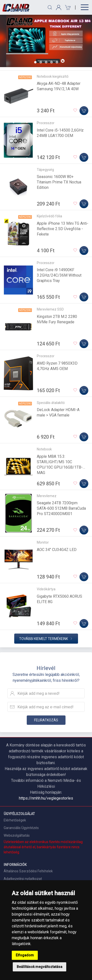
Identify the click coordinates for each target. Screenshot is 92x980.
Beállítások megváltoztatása (39, 967)
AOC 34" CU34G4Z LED (57, 550)
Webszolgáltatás (17, 835)
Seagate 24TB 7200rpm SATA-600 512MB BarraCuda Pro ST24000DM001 (61, 508)
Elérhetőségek (15, 820)
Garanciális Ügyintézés (21, 828)
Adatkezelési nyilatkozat (23, 879)
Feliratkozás (46, 720)
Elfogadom (25, 955)
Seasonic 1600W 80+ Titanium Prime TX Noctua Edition (59, 182)
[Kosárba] (84, 111)
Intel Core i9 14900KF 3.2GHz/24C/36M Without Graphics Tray (59, 275)
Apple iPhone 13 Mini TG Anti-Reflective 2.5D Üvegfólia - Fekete (63, 229)
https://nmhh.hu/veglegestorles (46, 798)
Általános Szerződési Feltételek (28, 871)
